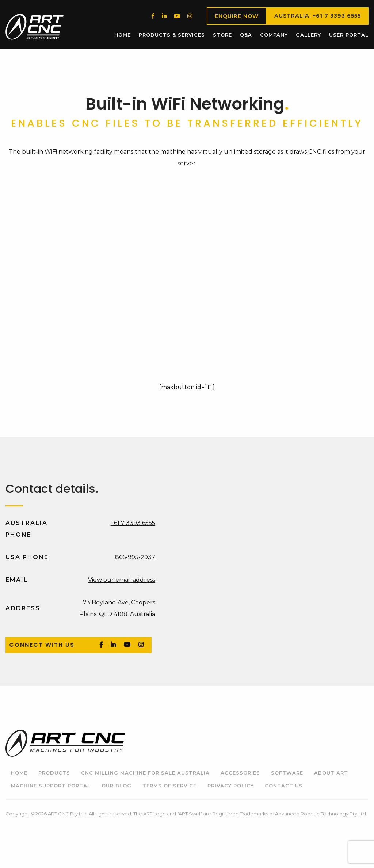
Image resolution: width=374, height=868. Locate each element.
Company (274, 35)
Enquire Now (237, 16)
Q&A (246, 35)
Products (54, 773)
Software (287, 773)
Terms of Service (169, 786)
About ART (331, 773)
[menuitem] (123, 35)
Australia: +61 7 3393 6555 (318, 16)
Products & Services (172, 35)
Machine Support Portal (51, 786)
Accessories (240, 773)
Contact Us (284, 786)
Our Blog (117, 786)
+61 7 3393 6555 (133, 523)
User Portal (349, 35)
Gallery (308, 35)
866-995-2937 (135, 557)
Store (222, 35)
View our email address (122, 580)
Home (123, 35)
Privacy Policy (231, 786)
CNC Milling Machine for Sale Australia (145, 773)
